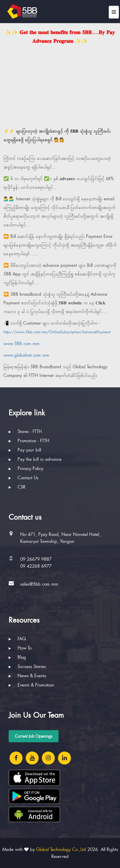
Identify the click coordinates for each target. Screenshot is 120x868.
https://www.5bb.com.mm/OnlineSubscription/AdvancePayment (57, 332)
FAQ (17, 639)
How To (20, 648)
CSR (17, 487)
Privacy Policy (26, 469)
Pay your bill (25, 450)
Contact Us (24, 478)
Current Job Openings (34, 736)
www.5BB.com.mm (21, 344)
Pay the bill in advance (35, 459)
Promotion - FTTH (29, 441)
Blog (17, 657)
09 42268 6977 (36, 566)
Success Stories (27, 667)
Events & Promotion (31, 685)
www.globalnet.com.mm (26, 355)
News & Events (27, 676)
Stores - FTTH (25, 432)
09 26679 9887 (36, 559)
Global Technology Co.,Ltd (61, 850)
